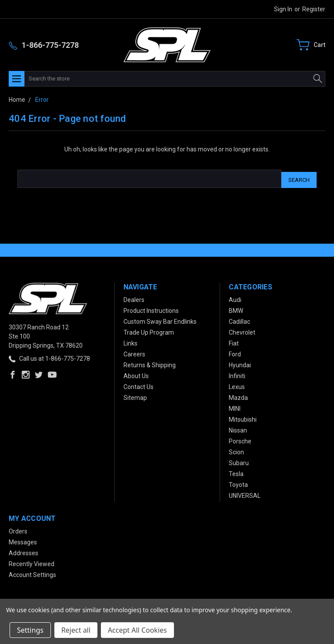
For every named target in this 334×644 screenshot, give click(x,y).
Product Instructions (151, 309)
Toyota (238, 483)
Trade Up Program (149, 330)
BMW (236, 309)
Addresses (23, 551)
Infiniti (237, 374)
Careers (134, 352)
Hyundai (240, 363)
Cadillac (239, 319)
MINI (235, 406)
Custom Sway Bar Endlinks (160, 319)
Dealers (134, 298)
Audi (235, 298)
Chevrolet (242, 330)
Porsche (240, 439)
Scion (236, 450)
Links (130, 341)
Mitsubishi (243, 417)
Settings (30, 630)
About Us (136, 374)
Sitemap (135, 396)
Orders (18, 529)
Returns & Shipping (150, 363)
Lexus (237, 385)
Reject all (76, 630)
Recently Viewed (32, 562)
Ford (235, 352)
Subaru (239, 461)
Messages (23, 540)
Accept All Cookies (137, 630)
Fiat (234, 341)
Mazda (238, 396)
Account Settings (32, 573)
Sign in (283, 9)
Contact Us (139, 385)
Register (314, 9)
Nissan (238, 428)
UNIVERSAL (245, 493)
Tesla (236, 472)
